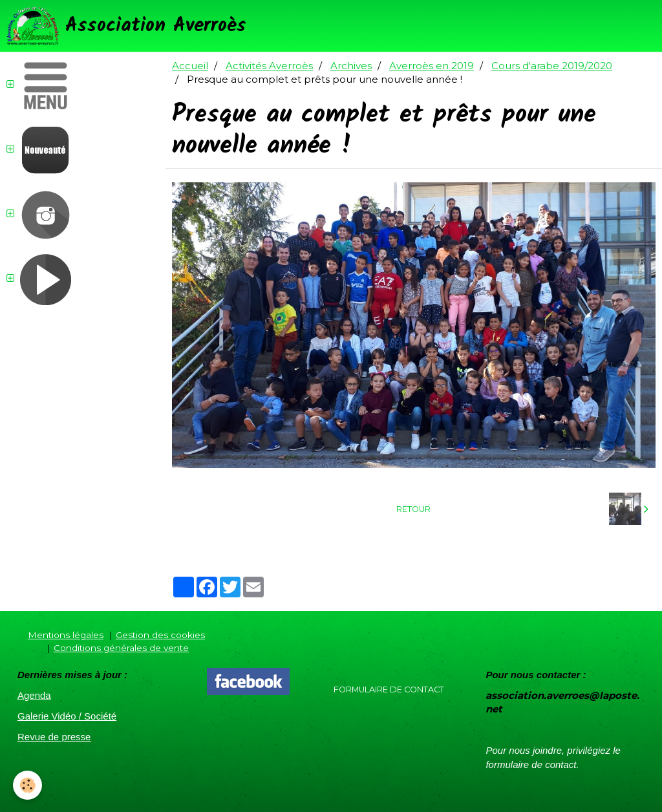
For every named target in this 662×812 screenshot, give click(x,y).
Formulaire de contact (389, 689)
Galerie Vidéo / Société (67, 716)
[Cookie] (27, 785)
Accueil (190, 66)
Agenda (34, 695)
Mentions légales (66, 635)
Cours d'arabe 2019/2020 (552, 66)
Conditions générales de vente (121, 648)
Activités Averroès (269, 66)
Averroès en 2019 (432, 66)
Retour (413, 509)
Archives (351, 66)
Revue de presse (54, 737)
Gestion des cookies (160, 635)
